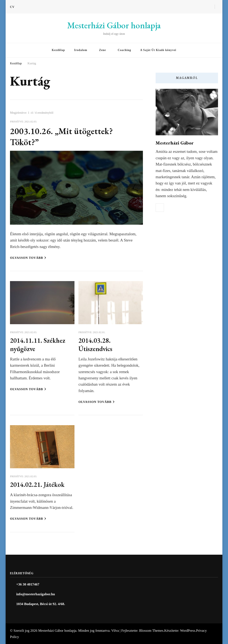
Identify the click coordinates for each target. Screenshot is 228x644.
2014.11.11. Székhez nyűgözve (38, 344)
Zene (102, 50)
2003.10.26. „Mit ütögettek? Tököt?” (61, 137)
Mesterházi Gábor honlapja (114, 25)
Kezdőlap (58, 50)
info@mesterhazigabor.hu (36, 594)
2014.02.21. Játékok (37, 484)
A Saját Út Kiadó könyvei (158, 50)
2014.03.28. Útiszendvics (95, 344)
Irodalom (81, 50)
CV (12, 7)
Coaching (124, 50)
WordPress (188, 631)
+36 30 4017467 (28, 584)
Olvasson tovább (28, 258)
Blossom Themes (151, 631)
